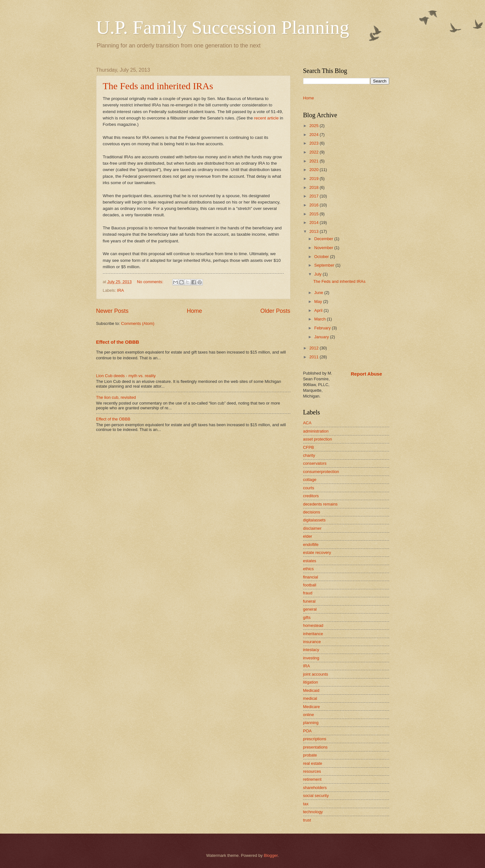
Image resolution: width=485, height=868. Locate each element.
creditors (311, 496)
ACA (307, 423)
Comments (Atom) (138, 323)
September (325, 265)
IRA (121, 290)
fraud (308, 593)
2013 (314, 231)
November (324, 248)
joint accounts (316, 674)
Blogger (271, 855)
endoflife (311, 545)
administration (316, 431)
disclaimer (312, 528)
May (319, 301)
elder (308, 536)
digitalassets (314, 520)
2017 (314, 196)
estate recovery (317, 552)
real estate (313, 763)
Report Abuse (367, 374)
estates (310, 561)
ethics (309, 569)
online (309, 715)
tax (306, 804)
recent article (266, 118)
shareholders (315, 788)
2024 (314, 135)
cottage (310, 480)
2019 (314, 179)
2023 (314, 143)
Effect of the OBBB (118, 342)
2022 (314, 152)
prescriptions (315, 739)
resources (312, 771)
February (323, 328)
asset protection (318, 439)
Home (194, 311)
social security (316, 796)
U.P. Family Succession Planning (223, 27)
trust (307, 820)
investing (311, 658)
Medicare (312, 707)
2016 (314, 205)
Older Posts (275, 311)
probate (310, 755)
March (321, 319)
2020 (314, 170)
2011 (314, 357)
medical (310, 698)
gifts (307, 617)
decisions (312, 512)
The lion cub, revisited (116, 397)
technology (313, 812)
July (318, 274)
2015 (314, 214)
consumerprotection (321, 472)
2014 (314, 222)
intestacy (311, 650)
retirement (312, 779)
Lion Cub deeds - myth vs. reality (126, 376)
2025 (314, 126)
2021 (314, 161)
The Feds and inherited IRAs (158, 86)
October (322, 257)
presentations (315, 747)
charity (309, 455)
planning (311, 723)
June (319, 293)
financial (311, 577)
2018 (314, 187)
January (322, 337)
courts (309, 488)
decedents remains (321, 504)
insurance (312, 642)
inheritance (313, 634)
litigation (311, 682)
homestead (313, 625)
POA (307, 731)
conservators (315, 463)
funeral (309, 601)
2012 (314, 348)
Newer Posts (112, 311)
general (310, 609)
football (310, 585)
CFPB (309, 447)
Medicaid (311, 690)
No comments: (151, 282)
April (319, 310)
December (324, 239)
